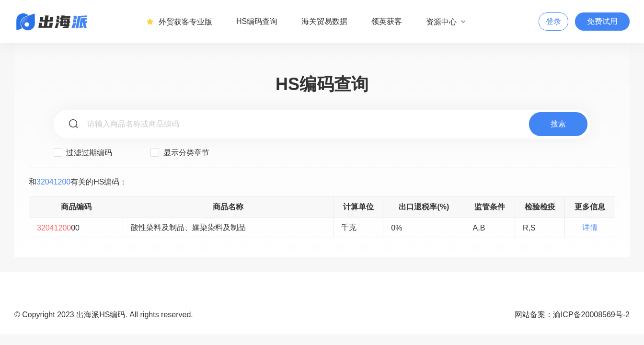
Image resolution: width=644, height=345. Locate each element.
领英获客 (387, 21)
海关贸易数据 (324, 21)
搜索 (558, 124)
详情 (590, 227)
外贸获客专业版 (179, 22)
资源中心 (446, 22)
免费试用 (602, 21)
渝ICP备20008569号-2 (591, 315)
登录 (553, 21)
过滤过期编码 (83, 152)
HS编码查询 (257, 21)
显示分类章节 (180, 152)
